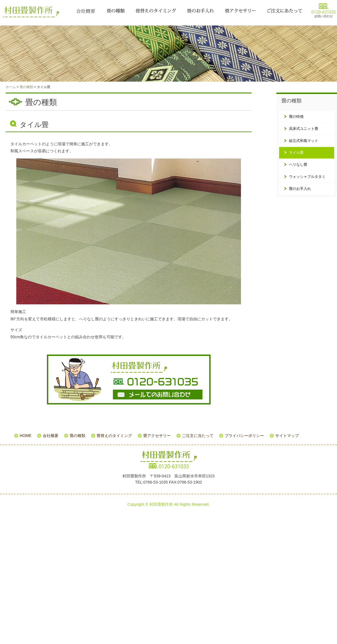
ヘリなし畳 (298, 165)
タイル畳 (296, 152)
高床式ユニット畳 (304, 129)
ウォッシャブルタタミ (307, 177)
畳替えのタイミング (156, 11)
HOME (26, 436)
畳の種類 (116, 11)
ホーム (11, 87)
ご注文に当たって (284, 11)
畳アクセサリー (240, 11)
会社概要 (86, 11)
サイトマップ (287, 436)
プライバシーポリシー (244, 436)
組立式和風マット (304, 141)
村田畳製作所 (32, 12)
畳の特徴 (296, 117)
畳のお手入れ (200, 11)
